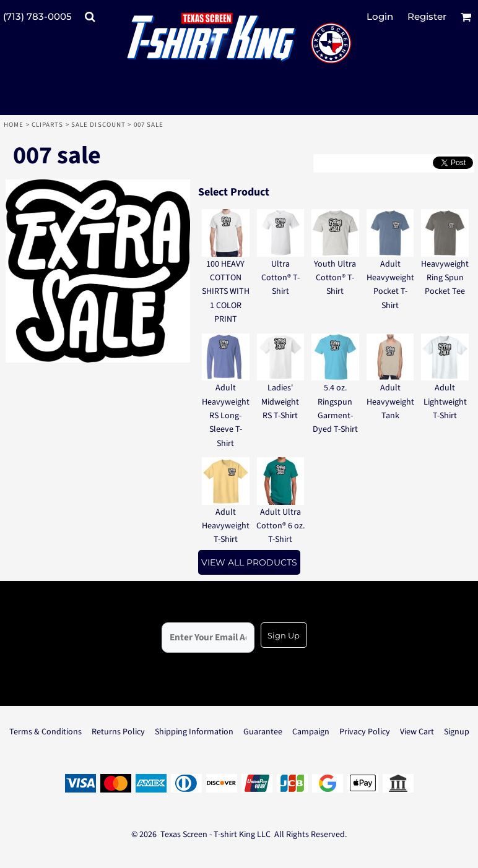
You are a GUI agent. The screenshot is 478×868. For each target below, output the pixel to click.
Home (14, 125)
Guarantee (263, 732)
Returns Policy (118, 732)
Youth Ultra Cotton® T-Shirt (335, 278)
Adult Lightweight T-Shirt (445, 402)
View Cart (417, 732)
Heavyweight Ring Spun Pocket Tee (445, 278)
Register (427, 16)
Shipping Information (194, 732)
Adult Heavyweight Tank (390, 402)
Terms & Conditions (46, 732)
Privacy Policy (365, 732)
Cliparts (48, 125)
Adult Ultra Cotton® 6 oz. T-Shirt (280, 526)
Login (380, 16)
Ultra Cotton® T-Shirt (280, 278)
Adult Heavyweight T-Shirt (226, 526)
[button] (90, 17)
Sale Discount (98, 125)
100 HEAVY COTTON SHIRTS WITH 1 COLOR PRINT (226, 292)
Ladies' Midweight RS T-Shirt (280, 402)
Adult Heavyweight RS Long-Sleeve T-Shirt (226, 416)
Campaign (311, 732)
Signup (457, 732)
